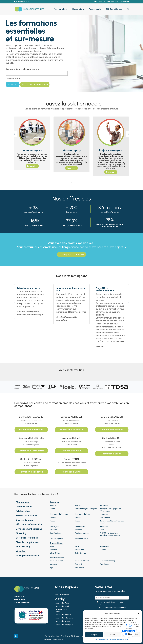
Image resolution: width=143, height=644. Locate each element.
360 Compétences (114, 9)
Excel (77, 546)
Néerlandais (80, 526)
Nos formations (61, 9)
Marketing (21, 533)
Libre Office (55, 553)
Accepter (94, 635)
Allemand (79, 505)
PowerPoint (105, 546)
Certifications (56, 533)
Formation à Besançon (112, 430)
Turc (102, 530)
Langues (54, 502)
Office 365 (80, 550)
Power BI (79, 564)
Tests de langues (82, 533)
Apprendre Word (62, 603)
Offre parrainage (99, 2)
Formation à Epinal (71, 472)
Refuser (113, 635)
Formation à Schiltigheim (31, 451)
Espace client (124, 2)
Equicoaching (23, 547)
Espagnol (104, 505)
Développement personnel (29, 529)
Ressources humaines (27, 515)
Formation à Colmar (71, 451)
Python (53, 567)
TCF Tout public (57, 539)
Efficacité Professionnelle (29, 524)
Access (103, 550)
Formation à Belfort (112, 454)
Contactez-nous (113, 2)
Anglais (53, 505)
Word (52, 546)
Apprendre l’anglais (63, 615)
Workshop (21, 551)
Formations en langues (61, 611)
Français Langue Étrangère (86, 509)
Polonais (54, 530)
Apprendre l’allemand (64, 618)
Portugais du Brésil (83, 514)
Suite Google (81, 553)
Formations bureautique (60, 599)
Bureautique (56, 543)
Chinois (53, 518)
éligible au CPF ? (14, 79)
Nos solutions (78, 9)
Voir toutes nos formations (35, 85)
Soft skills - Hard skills (27, 538)
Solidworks (80, 567)
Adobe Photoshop (108, 561)
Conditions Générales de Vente (119, 640)
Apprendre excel (62, 606)
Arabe (78, 521)
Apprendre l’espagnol (64, 625)
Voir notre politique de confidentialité (113, 607)
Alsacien (79, 530)
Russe (53, 521)
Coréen (78, 518)
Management (23, 502)
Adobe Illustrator (82, 561)
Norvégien (54, 526)
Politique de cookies (102, 640)
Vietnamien (105, 518)
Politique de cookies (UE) (54, 639)
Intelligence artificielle (27, 556)
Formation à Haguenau (31, 472)
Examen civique (82, 539)
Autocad (54, 564)
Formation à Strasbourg (31, 430)
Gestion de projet (25, 520)
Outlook (54, 550)
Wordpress (105, 564)
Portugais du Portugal (59, 514)
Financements (95, 9)
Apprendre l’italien (63, 621)
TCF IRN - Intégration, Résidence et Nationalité (110, 534)
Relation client (23, 511)
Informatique (57, 557)
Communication (24, 507)
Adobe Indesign (57, 561)
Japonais (104, 514)
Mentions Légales (52, 636)
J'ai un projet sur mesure (72, 254)
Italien (53, 509)
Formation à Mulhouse (71, 430)
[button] (139, 614)
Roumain (104, 526)
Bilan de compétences (27, 542)
